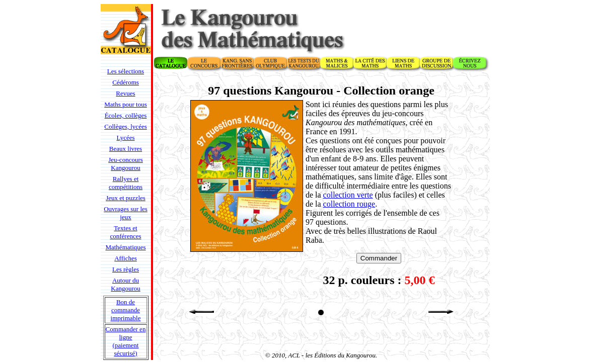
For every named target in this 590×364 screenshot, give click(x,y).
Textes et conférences (125, 232)
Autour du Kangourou (126, 284)
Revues (125, 93)
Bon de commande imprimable (126, 310)
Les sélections (126, 71)
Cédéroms (126, 82)
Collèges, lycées (125, 126)
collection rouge (349, 204)
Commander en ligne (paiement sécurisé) (126, 341)
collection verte (348, 195)
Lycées (125, 138)
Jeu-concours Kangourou (126, 164)
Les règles (126, 269)
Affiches (126, 258)
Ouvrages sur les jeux (126, 213)
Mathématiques (125, 247)
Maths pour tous (126, 104)
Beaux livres (126, 149)
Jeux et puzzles (126, 198)
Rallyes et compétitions (126, 183)
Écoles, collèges (126, 115)
